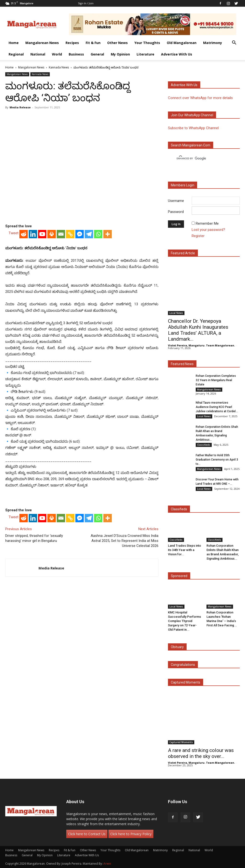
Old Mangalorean (182, 43)
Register (198, 236)
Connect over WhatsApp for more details (200, 98)
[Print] (52, 234)
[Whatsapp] (98, 234)
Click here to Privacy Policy (131, 834)
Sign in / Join (86, 3)
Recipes (72, 43)
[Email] (61, 234)
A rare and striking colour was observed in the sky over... (201, 753)
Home (14, 43)
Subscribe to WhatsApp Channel (193, 128)
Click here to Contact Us (87, 834)
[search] (200, 159)
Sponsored (179, 576)
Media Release (20, 107)
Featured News (182, 364)
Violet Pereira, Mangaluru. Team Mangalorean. (201, 345)
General (97, 54)
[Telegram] (89, 234)
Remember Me (207, 223)
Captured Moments (186, 682)
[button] (234, 43)
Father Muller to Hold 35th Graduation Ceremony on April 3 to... (217, 460)
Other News (117, 43)
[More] (108, 234)
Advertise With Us (177, 54)
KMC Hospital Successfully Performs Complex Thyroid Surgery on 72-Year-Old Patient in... (184, 621)
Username (176, 201)
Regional (16, 54)
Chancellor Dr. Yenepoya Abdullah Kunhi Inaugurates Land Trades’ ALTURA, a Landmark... (198, 330)
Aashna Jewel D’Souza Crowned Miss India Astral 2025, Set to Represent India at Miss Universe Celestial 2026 (125, 541)
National (38, 54)
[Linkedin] (33, 234)
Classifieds (204, 445)
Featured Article (183, 253)
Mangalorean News (42, 43)
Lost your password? (208, 230)
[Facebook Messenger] (80, 234)
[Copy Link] (70, 234)
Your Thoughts (147, 43)
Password (176, 212)
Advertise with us (184, 85)
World (57, 54)
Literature (145, 54)
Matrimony (213, 43)
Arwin (107, 864)
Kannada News (59, 67)
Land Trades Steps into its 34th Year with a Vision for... (184, 550)
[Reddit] (24, 234)
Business (76, 54)
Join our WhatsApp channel (192, 115)
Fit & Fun (93, 43)
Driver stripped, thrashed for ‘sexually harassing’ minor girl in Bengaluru (34, 538)
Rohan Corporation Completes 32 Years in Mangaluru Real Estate (216, 380)
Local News (176, 313)
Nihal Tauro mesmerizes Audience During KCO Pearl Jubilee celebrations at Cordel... (217, 407)
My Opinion (120, 54)
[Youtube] (42, 234)
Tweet (14, 233)
